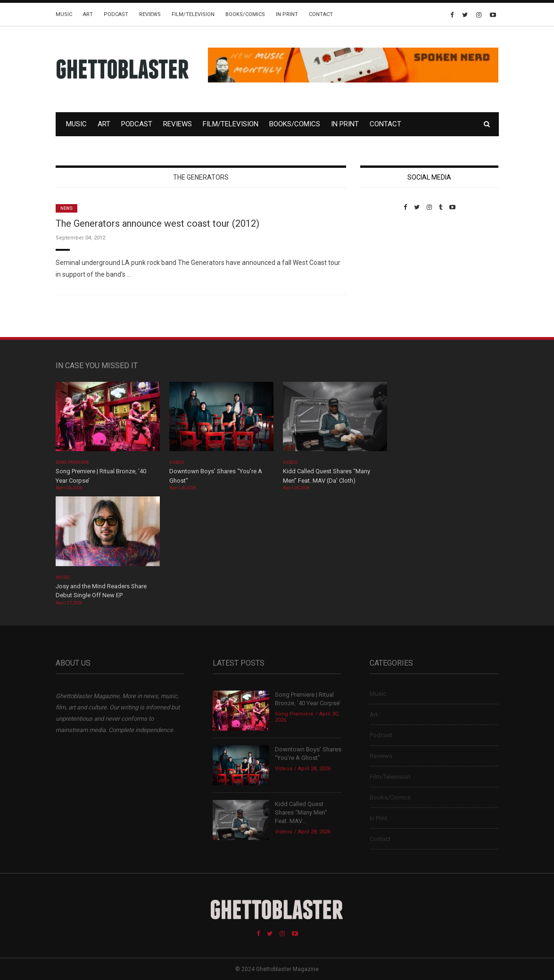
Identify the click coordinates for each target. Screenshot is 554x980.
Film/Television (193, 14)
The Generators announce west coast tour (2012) (157, 223)
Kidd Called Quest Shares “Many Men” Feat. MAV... (301, 812)
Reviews (150, 14)
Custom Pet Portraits (388, 276)
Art (88, 14)
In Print (287, 14)
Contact (321, 14)
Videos (177, 462)
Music (64, 14)
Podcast (116, 14)
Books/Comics (245, 14)
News (66, 208)
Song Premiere (73, 462)
